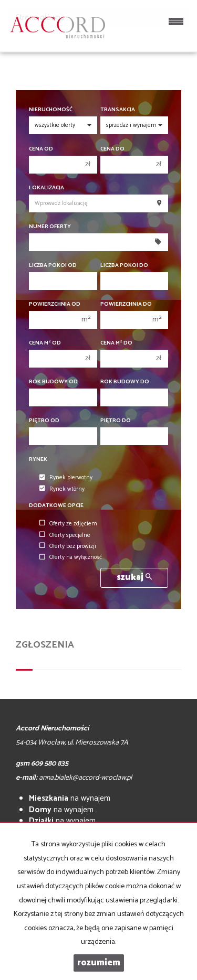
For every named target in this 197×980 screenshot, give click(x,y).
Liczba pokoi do (124, 266)
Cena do (112, 149)
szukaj (134, 578)
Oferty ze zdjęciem (68, 524)
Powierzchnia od (55, 304)
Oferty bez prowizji (68, 546)
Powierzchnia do (126, 304)
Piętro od (44, 421)
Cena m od (45, 343)
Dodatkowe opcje (56, 506)
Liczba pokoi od (53, 266)
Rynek (38, 460)
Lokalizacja (46, 188)
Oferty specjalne (65, 535)
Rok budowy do (125, 382)
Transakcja (118, 110)
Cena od (41, 149)
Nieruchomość (51, 110)
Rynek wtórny (62, 489)
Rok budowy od (53, 382)
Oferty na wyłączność (71, 558)
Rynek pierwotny (66, 478)
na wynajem (70, 798)
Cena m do (116, 343)
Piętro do (116, 421)
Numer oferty (50, 227)
